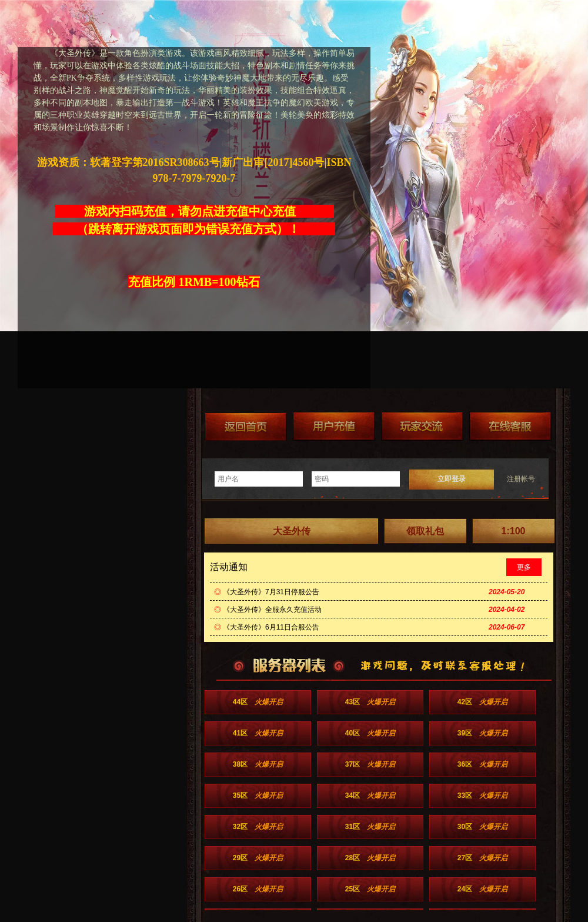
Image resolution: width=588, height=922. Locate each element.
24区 (482, 889)
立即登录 (452, 479)
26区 (258, 889)
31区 (370, 827)
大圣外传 (292, 531)
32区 (258, 827)
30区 (482, 827)
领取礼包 (425, 531)
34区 (370, 795)
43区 (370, 702)
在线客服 (510, 426)
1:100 (514, 531)
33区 (482, 795)
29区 (258, 858)
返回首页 (246, 426)
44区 (258, 702)
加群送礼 (422, 426)
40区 (370, 733)
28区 (370, 858)
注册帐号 (521, 479)
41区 (258, 733)
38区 (258, 764)
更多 (524, 567)
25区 (370, 889)
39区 (482, 733)
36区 (482, 764)
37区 (370, 764)
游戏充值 (334, 426)
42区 (482, 702)
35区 (258, 795)
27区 (482, 858)
